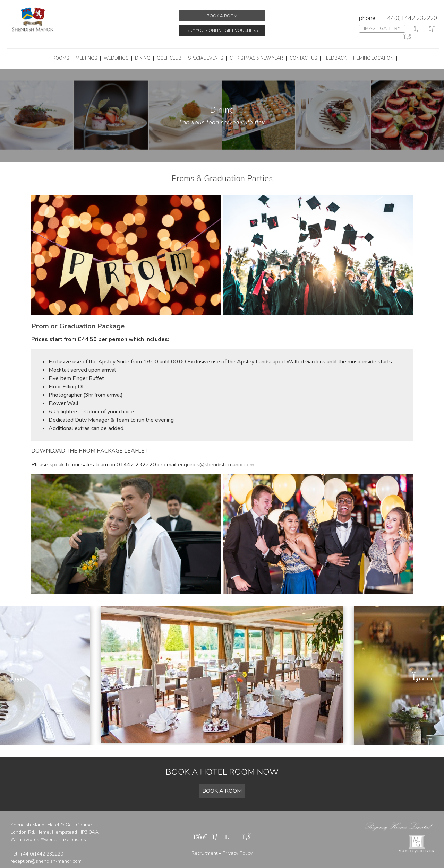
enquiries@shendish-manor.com (216, 465)
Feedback (335, 58)
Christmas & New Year (256, 58)
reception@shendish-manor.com (46, 861)
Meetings (86, 58)
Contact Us (303, 58)
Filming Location (373, 58)
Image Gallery (382, 29)
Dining (143, 58)
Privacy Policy (238, 853)
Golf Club (169, 58)
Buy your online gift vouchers (222, 30)
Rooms (61, 58)
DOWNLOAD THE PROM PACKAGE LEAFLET (89, 451)
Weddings (116, 58)
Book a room (222, 16)
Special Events (206, 58)
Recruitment (204, 853)
